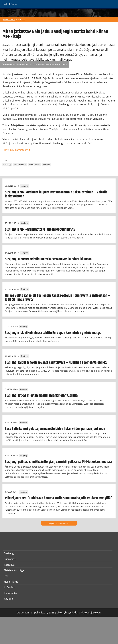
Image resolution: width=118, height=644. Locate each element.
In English (10, 587)
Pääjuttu (46, 165)
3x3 (6, 576)
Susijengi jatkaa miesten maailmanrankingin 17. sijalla (41, 396)
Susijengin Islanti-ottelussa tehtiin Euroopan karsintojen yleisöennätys (53, 333)
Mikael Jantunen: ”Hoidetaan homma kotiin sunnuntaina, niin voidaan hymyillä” (58, 498)
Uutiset (21, 20)
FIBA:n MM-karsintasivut (16, 150)
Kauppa (8, 599)
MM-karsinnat (20, 165)
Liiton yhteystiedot (68, 613)
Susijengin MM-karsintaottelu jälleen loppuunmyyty (40, 230)
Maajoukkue (34, 165)
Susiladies (10, 559)
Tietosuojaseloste (91, 613)
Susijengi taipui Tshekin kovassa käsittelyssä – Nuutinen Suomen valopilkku (56, 363)
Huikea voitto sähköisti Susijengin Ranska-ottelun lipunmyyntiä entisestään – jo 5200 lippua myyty (58, 298)
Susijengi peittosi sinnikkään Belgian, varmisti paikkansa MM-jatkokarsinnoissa (58, 462)
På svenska (10, 593)
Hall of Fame (9, 20)
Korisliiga (9, 565)
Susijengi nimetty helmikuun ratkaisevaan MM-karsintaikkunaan (48, 259)
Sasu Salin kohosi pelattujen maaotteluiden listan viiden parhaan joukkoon (55, 429)
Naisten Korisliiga (14, 570)
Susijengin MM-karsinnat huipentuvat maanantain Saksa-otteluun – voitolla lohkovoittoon (56, 194)
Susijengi (7, 165)
